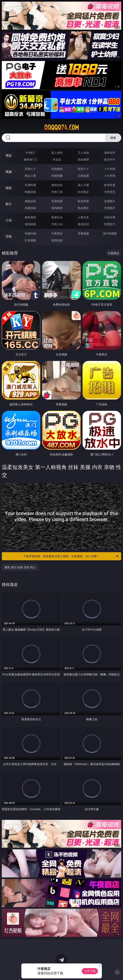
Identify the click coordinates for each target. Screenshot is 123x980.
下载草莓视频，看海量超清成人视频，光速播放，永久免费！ (71, 556)
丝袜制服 (57, 176)
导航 (9, 236)
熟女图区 (83, 208)
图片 (9, 204)
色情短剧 (57, 240)
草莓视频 (83, 233)
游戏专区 (110, 153)
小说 (9, 220)
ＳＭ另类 (110, 176)
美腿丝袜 (30, 208)
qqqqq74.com (61, 127)
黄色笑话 (83, 224)
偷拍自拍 (57, 185)
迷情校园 (30, 224)
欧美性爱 (110, 185)
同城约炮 (30, 233)
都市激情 (30, 217)
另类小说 (57, 224)
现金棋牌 (83, 159)
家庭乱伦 (57, 217)
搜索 (113, 138)
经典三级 (57, 192)
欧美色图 (83, 201)
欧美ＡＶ (83, 169)
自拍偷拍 (57, 169)
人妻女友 (83, 217)
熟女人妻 (30, 176)
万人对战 (83, 153)
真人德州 (57, 153)
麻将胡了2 (30, 159)
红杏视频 (30, 240)
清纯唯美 (57, 208)
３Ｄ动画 (110, 169)
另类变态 (110, 192)
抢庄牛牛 (110, 159)
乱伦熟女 (83, 192)
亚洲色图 (57, 201)
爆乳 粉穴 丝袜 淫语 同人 (20, 567)
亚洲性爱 (30, 185)
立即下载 (90, 971)
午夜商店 (57, 233)
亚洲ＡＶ (30, 169)
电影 (9, 188)
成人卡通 (83, 185)
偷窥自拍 (30, 201)
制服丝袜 (30, 192)
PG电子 (30, 153)
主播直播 (83, 176)
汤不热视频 (110, 233)
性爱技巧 (110, 224)
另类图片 (110, 208)
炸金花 (57, 159)
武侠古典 (110, 217)
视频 (9, 172)
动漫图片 (110, 201)
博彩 (9, 156)
